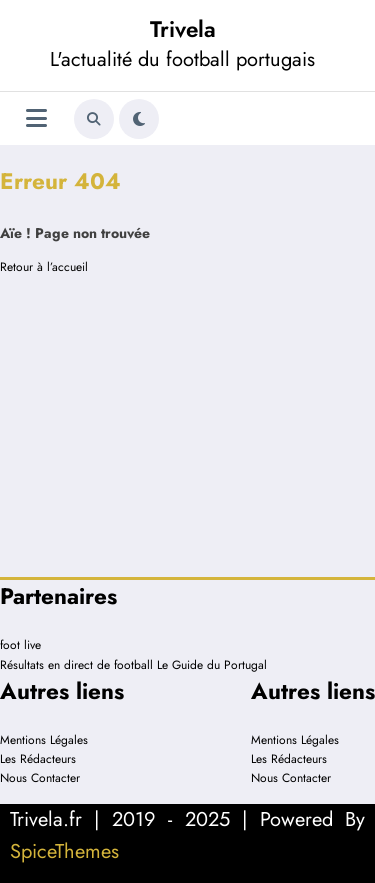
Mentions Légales (44, 740)
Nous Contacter (40, 778)
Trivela (183, 29)
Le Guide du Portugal (212, 665)
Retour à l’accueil (44, 267)
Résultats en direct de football (76, 665)
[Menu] (36, 118)
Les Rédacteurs (38, 759)
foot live (20, 645)
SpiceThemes (64, 851)
